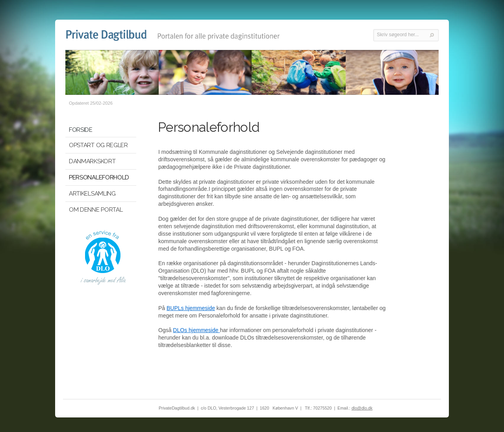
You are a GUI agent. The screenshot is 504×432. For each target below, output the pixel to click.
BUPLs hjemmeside (191, 308)
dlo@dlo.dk (362, 408)
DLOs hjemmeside (196, 330)
